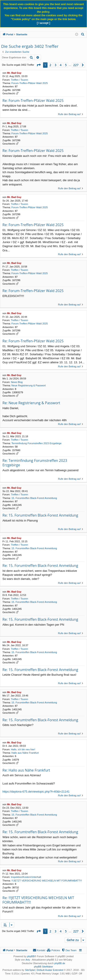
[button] (39, 65)
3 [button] (56, 65)
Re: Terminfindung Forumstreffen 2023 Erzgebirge (35, 463)
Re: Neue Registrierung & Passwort (31, 403)
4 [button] (61, 65)
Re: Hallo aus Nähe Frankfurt (26, 770)
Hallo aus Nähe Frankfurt (25, 753)
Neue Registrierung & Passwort (28, 385)
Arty (28, 960)
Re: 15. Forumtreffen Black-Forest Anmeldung (40, 515)
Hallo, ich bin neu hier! (23, 749)
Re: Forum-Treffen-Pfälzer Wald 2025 (33, 101)
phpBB (31, 956)
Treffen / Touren (20, 80)
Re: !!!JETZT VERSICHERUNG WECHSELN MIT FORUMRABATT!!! (38, 900)
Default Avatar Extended (50, 970)
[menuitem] (83, 34)
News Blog (17, 382)
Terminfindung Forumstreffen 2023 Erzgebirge (36, 443)
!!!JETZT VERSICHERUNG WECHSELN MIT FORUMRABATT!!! (47, 881)
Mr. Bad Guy (14, 73)
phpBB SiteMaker (43, 967)
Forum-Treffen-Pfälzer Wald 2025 (30, 83)
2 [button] (50, 65)
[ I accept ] (43, 23)
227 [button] (76, 65)
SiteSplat (30, 970)
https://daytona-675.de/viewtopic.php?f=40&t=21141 (36, 792)
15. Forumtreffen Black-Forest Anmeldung (34, 498)
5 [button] (66, 65)
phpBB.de (60, 963)
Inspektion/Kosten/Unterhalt (26, 877)
